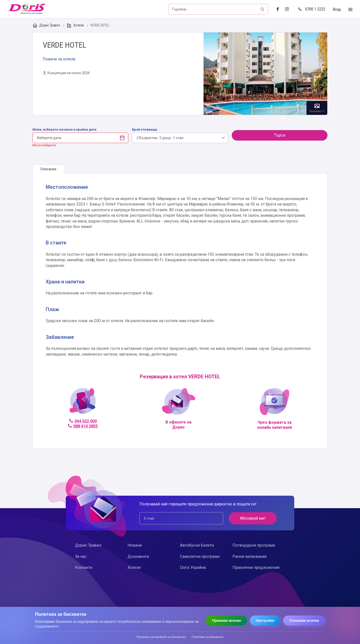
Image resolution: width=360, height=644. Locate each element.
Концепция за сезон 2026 (66, 73)
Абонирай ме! (253, 518)
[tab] (48, 169)
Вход (337, 9)
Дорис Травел (47, 25)
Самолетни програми (200, 556)
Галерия (265, 74)
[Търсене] (263, 9)
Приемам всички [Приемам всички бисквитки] (226, 621)
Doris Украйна (193, 567)
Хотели (75, 25)
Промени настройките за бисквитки (161, 637)
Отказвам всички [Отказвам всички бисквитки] (304, 621)
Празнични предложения (256, 567)
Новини (135, 545)
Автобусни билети (197, 545)
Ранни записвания (249, 556)
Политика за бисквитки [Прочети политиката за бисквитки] (208, 637)
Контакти (84, 567)
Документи (138, 556)
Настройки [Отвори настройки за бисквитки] (265, 621)
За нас (81, 556)
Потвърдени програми (254, 545)
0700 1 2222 (312, 9)
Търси (280, 135)
